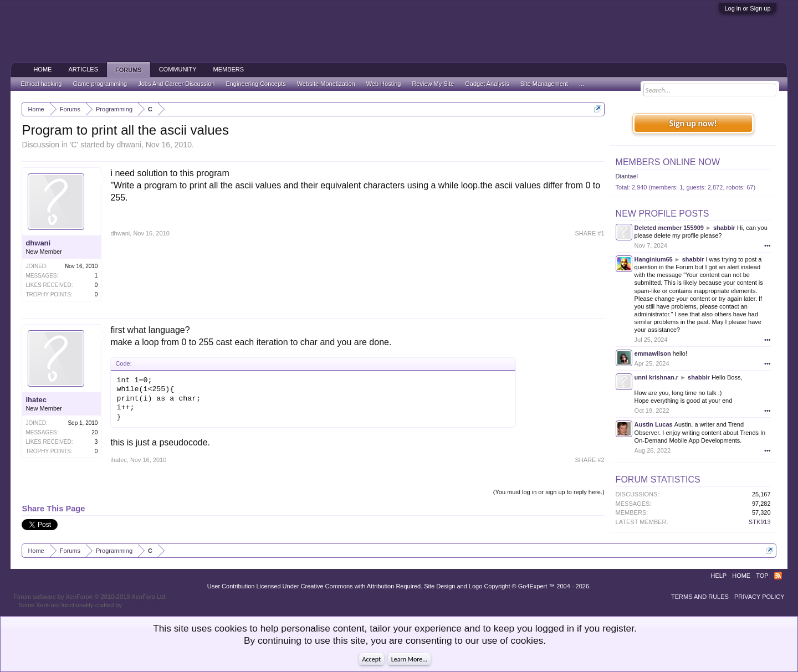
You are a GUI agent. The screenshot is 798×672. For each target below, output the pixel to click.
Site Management (544, 84)
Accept (372, 659)
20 (94, 432)
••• (768, 245)
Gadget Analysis (487, 84)
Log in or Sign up (747, 8)
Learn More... (410, 659)
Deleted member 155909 (669, 228)
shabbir (724, 228)
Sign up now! (693, 123)
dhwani (129, 145)
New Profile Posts (663, 214)
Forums (129, 70)
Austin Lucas (654, 424)
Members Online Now (668, 162)
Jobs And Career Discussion (176, 84)
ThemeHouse (142, 605)
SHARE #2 (589, 460)
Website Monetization (326, 84)
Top (762, 576)
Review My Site (433, 84)
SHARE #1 (589, 233)
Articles (83, 69)
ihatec (36, 400)
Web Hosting (384, 84)
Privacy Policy (759, 597)
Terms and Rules (700, 597)
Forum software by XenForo (90, 597)
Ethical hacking (41, 84)
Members (228, 69)
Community (178, 69)
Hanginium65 (654, 259)
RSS (778, 576)
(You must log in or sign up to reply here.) (549, 492)
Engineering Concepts (255, 84)
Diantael (627, 176)
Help (718, 576)
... (582, 84)
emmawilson (653, 353)
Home (42, 69)
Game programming (100, 84)
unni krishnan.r (656, 377)
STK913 (760, 522)
